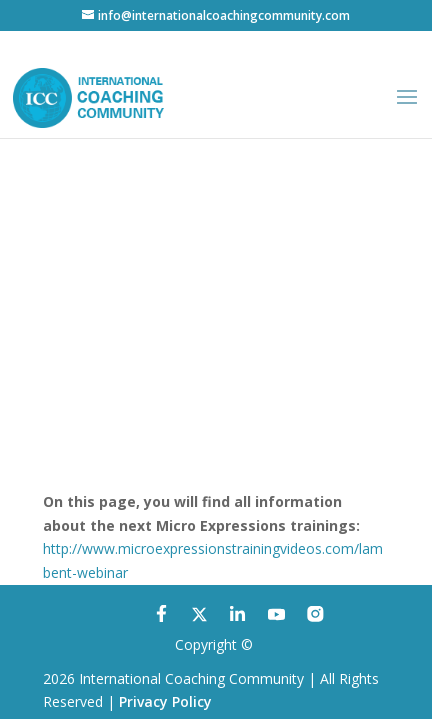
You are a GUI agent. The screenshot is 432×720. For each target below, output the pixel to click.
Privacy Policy (165, 701)
